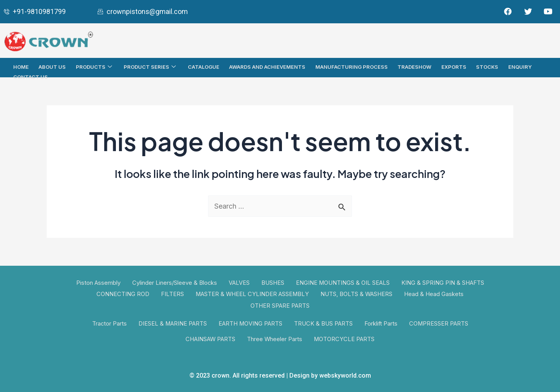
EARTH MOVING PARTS (250, 324)
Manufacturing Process (351, 66)
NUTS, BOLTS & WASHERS (357, 294)
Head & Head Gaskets (435, 294)
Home (21, 66)
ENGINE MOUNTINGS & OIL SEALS (343, 283)
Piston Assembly (97, 283)
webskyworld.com (345, 375)
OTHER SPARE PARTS (280, 304)
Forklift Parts (382, 324)
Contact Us (31, 76)
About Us (52, 66)
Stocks (486, 66)
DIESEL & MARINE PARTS (172, 324)
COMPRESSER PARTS (440, 324)
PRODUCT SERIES (151, 66)
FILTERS (171, 294)
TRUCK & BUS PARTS (324, 324)
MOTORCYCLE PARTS (345, 339)
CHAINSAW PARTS (210, 339)
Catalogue (203, 66)
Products (95, 66)
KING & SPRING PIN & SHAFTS (444, 283)
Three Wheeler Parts (275, 339)
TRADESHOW (414, 66)
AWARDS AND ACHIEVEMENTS (267, 66)
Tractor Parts (108, 324)
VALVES (239, 283)
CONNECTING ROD (122, 294)
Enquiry (518, 66)
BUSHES (273, 283)
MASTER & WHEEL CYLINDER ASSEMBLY (252, 294)
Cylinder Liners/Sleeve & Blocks (174, 283)
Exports (453, 66)
